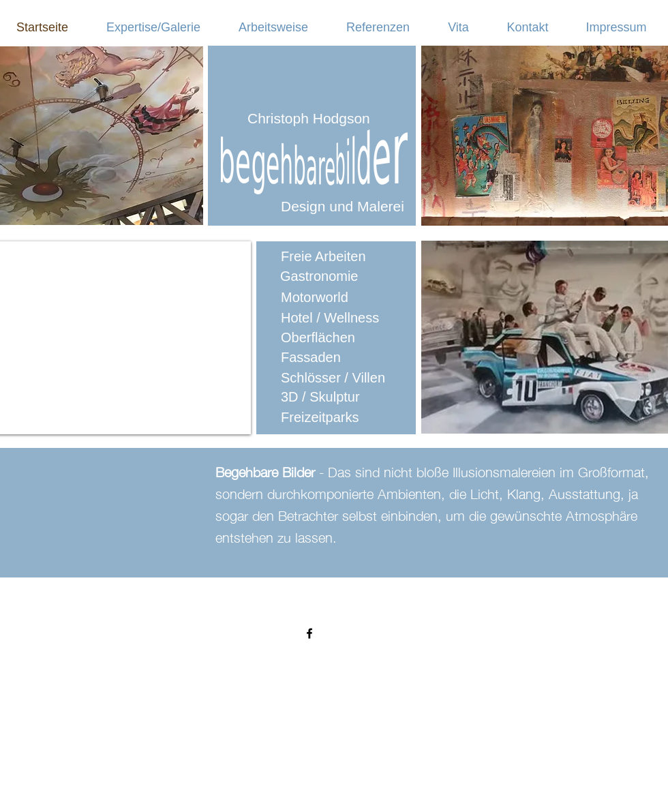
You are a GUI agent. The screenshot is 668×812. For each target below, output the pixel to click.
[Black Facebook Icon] (309, 633)
